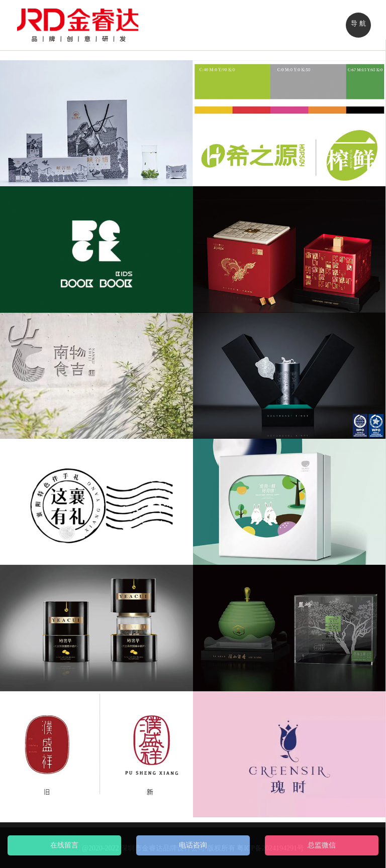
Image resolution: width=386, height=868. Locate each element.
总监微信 (322, 845)
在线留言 (64, 845)
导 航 (358, 23)
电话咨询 (193, 845)
